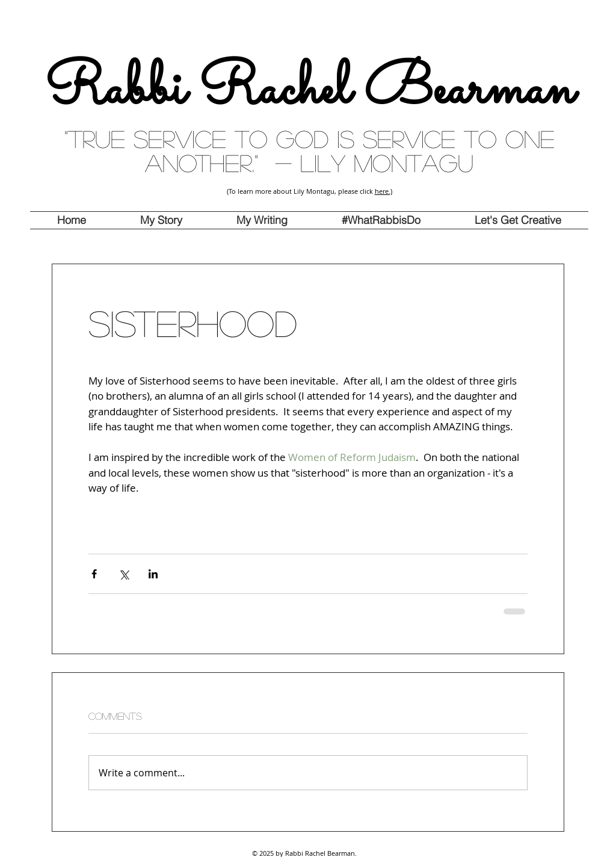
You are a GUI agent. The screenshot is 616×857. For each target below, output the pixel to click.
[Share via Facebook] (94, 574)
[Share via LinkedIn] (153, 574)
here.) (383, 191)
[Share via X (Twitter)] (124, 574)
